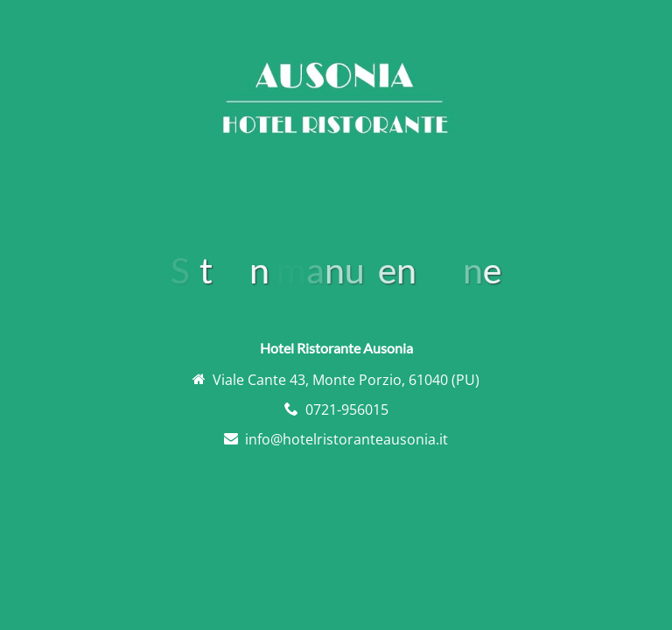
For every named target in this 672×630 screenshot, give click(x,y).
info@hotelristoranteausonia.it (346, 439)
